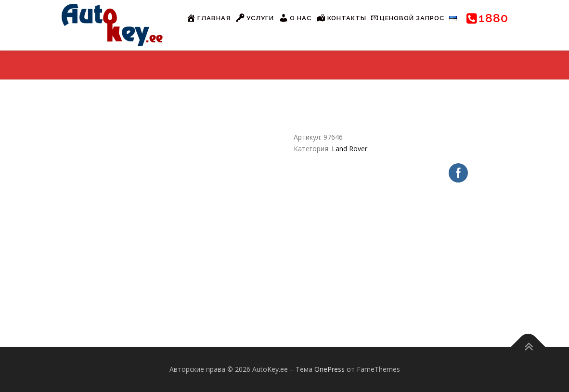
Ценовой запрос (408, 18)
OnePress (330, 369)
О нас (295, 18)
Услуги (255, 18)
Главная (208, 18)
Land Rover (349, 149)
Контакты (341, 18)
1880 (487, 18)
